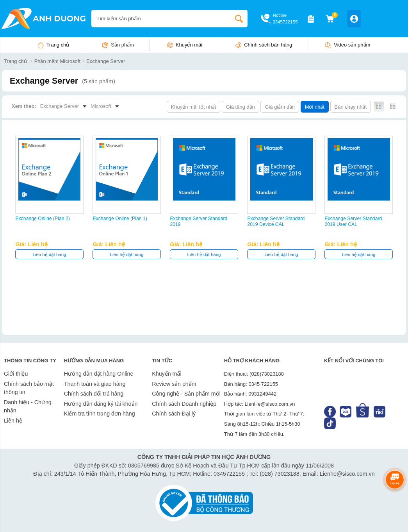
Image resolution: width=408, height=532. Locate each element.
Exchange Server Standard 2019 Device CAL (276, 221)
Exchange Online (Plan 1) (120, 219)
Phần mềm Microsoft (57, 61)
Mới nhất (315, 107)
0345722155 (285, 22)
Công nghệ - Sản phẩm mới (186, 394)
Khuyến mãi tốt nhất (194, 107)
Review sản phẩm (174, 384)
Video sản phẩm (352, 45)
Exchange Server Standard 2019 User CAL (353, 221)
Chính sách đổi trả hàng (94, 394)
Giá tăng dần (241, 107)
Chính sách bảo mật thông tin (29, 388)
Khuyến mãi (189, 45)
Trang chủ (58, 45)
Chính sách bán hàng (268, 45)
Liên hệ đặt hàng (50, 254)
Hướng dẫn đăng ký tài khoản (101, 404)
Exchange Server (106, 61)
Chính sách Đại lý (174, 414)
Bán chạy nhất (351, 107)
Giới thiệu (16, 374)
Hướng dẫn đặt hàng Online (99, 374)
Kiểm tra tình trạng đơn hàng (100, 414)
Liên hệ (13, 421)
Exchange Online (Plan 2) (42, 219)
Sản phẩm (122, 45)
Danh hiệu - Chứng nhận (28, 407)
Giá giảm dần (280, 107)
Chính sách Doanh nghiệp (184, 404)
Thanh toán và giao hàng (95, 384)
